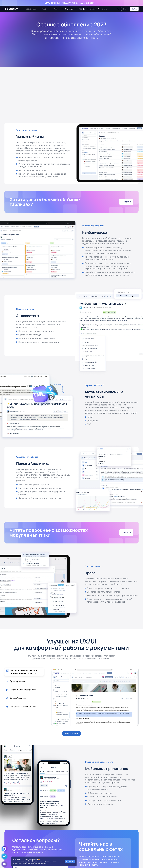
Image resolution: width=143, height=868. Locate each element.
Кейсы (104, 9)
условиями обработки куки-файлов (35, 864)
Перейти (126, 202)
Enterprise (92, 9)
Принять (70, 861)
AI (99, 9)
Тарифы (82, 9)
